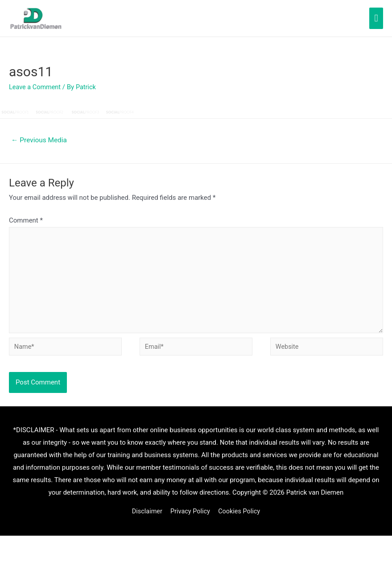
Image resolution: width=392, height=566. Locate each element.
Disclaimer (145, 517)
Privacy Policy (190, 517)
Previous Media (40, 140)
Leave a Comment (36, 87)
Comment (26, 221)
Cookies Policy (241, 517)
